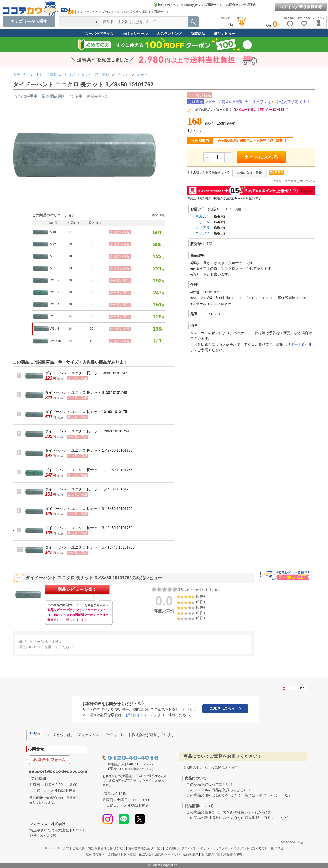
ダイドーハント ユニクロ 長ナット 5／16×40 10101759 (90, 547)
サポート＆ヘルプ (57, 848)
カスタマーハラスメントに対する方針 (242, 848)
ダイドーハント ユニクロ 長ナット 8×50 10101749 (86, 392)
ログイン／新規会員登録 (301, 7)
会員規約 (172, 848)
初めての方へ (165, 5)
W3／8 (55, 316)
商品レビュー (225, 34)
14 (70, 316)
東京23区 (203, 216)
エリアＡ (202, 222)
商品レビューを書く (77, 589)
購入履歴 (130, 854)
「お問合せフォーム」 (140, 715)
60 (92, 232)
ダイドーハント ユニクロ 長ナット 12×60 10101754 (87, 431)
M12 (53, 244)
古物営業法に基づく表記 (145, 848)
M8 (52, 268)
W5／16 (55, 341)
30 (92, 256)
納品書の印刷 (233, 854)
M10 (53, 232)
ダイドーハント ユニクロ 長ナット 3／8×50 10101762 (89, 528)
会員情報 (114, 854)
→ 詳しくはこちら (75, 620)
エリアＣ (202, 233)
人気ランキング (169, 34)
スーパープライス (99, 34)
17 (70, 232)
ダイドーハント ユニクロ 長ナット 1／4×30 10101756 (89, 489)
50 (92, 268)
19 (70, 244)
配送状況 (145, 854)
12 (70, 341)
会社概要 (79, 848)
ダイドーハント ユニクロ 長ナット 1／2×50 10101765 (89, 470)
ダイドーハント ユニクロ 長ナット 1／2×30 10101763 (89, 450)
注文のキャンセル (167, 854)
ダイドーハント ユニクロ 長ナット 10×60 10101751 (87, 412)
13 (70, 268)
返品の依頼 (191, 854)
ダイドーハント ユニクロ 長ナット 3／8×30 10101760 (89, 509)
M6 (52, 256)
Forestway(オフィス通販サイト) (201, 5)
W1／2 (55, 280)
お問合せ (232, 5)
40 (92, 341)
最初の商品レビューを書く (213, 110)
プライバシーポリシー (197, 848)
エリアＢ (202, 228)
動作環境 (277, 848)
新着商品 (198, 34)
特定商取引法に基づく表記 (107, 848)
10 (70, 256)
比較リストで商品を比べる (211, 172)
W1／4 (55, 304)
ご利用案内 (249, 5)
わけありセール (135, 34)
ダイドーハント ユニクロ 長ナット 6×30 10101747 (86, 373)
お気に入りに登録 (249, 173)
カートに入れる (261, 157)
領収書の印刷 (211, 854)
